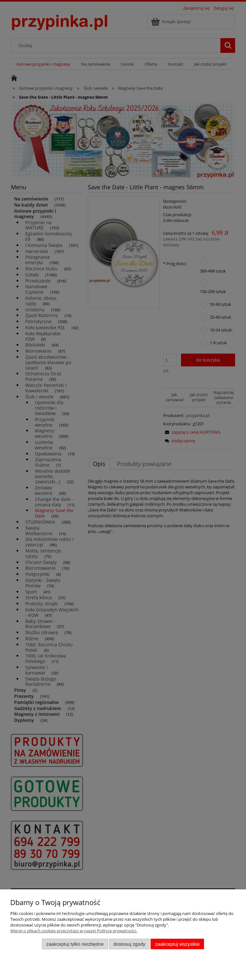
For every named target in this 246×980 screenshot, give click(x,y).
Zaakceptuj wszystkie (177, 944)
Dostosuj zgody (129, 944)
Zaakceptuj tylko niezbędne (75, 944)
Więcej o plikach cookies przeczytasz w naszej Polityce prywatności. (74, 931)
